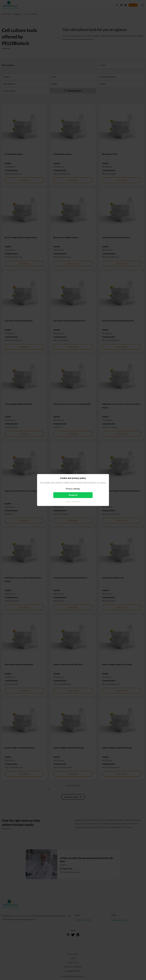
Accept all (73, 495)
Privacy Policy (76, 502)
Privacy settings (73, 489)
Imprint (68, 502)
